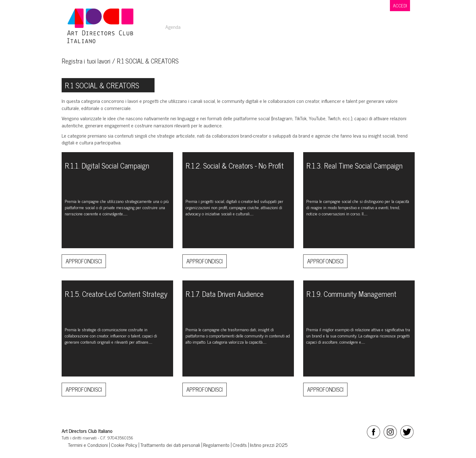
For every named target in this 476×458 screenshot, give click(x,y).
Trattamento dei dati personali (170, 445)
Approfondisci (84, 261)
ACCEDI (400, 5)
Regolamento (216, 445)
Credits (240, 445)
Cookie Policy (124, 445)
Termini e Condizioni (88, 445)
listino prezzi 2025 (269, 445)
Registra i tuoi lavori (86, 61)
